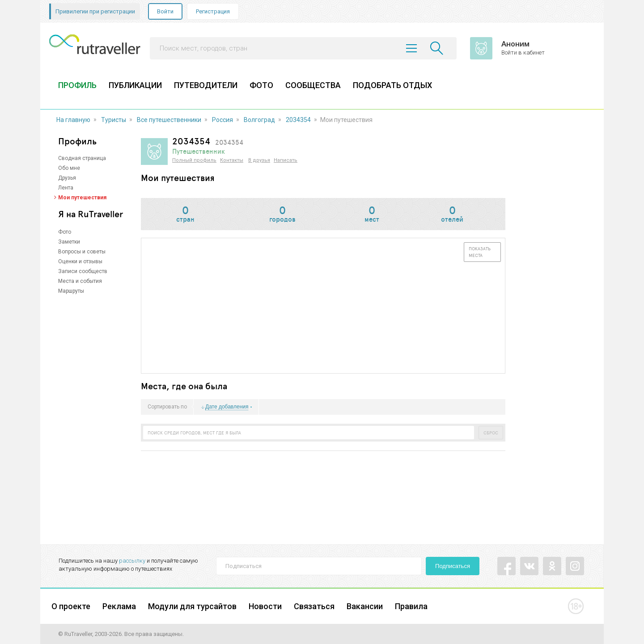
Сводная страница (82, 158)
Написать (286, 160)
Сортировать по (167, 407)
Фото (65, 232)
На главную (73, 120)
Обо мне (69, 168)
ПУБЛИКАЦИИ (135, 85)
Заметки (69, 242)
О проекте (71, 606)
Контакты (232, 160)
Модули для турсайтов (192, 606)
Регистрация (213, 11)
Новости (265, 606)
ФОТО (261, 85)
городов (282, 215)
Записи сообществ (83, 271)
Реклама (119, 606)
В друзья (259, 160)
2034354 (298, 120)
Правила (411, 606)
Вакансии (365, 606)
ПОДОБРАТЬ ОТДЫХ (392, 85)
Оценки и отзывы (80, 261)
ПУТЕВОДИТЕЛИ (206, 85)
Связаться (314, 606)
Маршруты (71, 291)
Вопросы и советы (82, 252)
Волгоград (259, 120)
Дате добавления (227, 407)
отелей (452, 215)
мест (371, 215)
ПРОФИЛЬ (77, 85)
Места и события (80, 281)
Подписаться (453, 566)
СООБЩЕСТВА (313, 85)
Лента (66, 188)
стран (185, 215)
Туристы (114, 120)
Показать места (480, 252)
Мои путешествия (82, 198)
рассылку (132, 561)
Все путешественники (169, 120)
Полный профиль (194, 160)
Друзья (67, 178)
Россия (222, 120)
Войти (165, 11)
